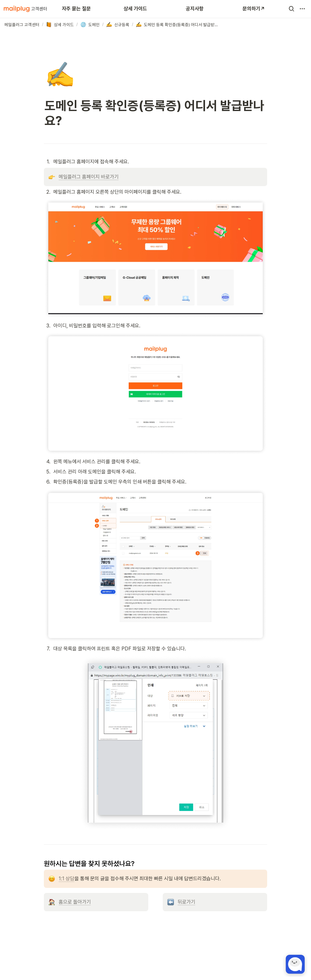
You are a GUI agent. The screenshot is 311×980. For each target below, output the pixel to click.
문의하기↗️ (254, 9)
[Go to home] (25, 9)
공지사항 (195, 9)
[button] (291, 9)
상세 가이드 (135, 9)
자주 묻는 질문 (76, 9)
